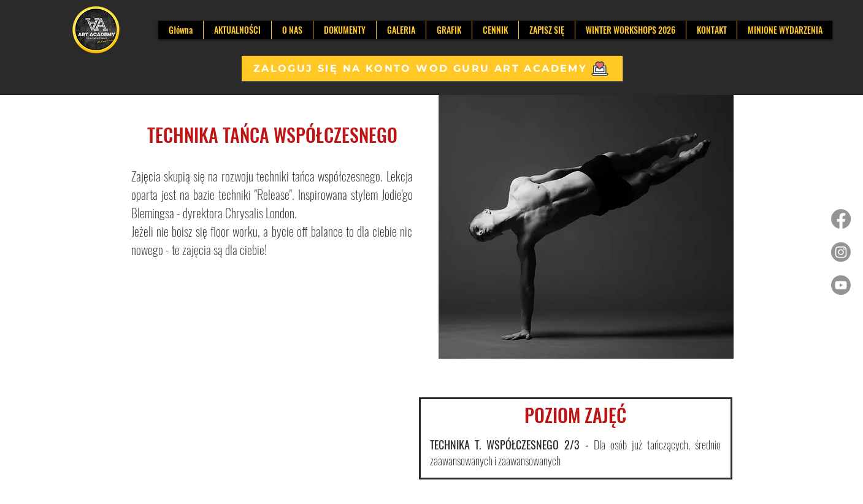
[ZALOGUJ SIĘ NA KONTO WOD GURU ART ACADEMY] (432, 68)
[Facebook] (841, 219)
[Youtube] (841, 285)
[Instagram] (841, 252)
